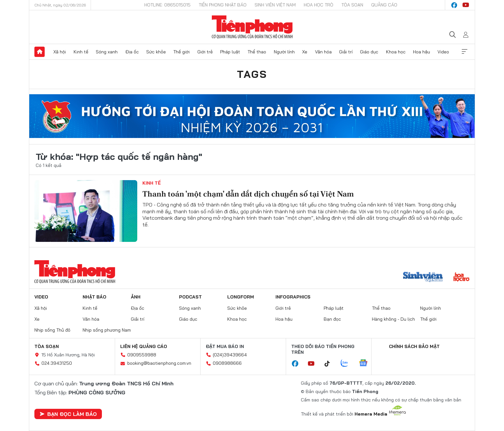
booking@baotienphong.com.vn (159, 363)
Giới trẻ (205, 52)
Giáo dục (369, 52)
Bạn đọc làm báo (68, 414)
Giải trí (346, 52)
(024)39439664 (230, 355)
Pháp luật (230, 52)
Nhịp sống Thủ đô (52, 330)
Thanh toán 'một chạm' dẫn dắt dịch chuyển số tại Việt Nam (248, 194)
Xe (305, 52)
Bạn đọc (332, 319)
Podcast (190, 297)
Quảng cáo (384, 5)
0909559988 (142, 355)
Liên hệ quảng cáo (144, 346)
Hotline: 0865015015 (167, 5)
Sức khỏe (156, 52)
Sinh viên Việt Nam (275, 5)
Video (443, 52)
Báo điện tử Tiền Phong (252, 27)
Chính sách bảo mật (414, 346)
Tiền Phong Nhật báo (223, 5)
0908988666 (227, 363)
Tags (252, 74)
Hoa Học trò (319, 5)
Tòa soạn (352, 5)
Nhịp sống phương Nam (107, 330)
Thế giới (181, 52)
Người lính (284, 52)
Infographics (293, 297)
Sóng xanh (107, 52)
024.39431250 (57, 363)
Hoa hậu (422, 52)
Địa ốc (132, 52)
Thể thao (257, 52)
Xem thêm (464, 52)
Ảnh (136, 297)
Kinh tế (81, 52)
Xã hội (60, 52)
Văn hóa (323, 52)
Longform (241, 297)
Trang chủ (40, 52)
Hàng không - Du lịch (393, 319)
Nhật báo (94, 297)
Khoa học (396, 52)
